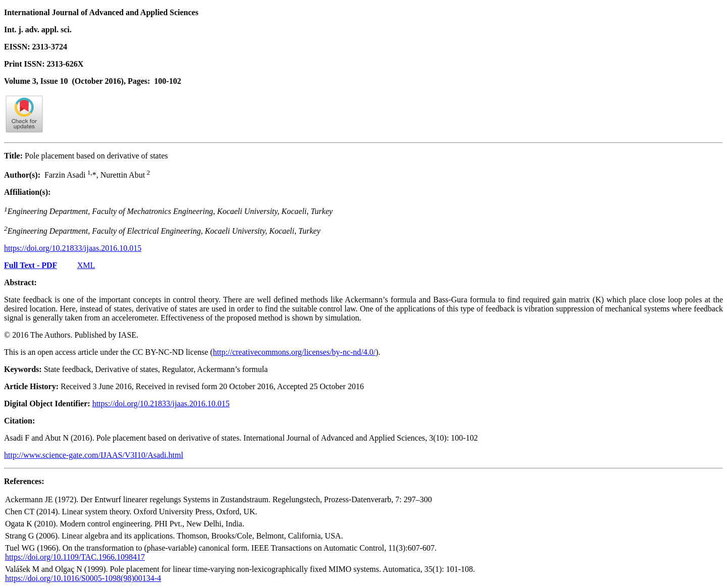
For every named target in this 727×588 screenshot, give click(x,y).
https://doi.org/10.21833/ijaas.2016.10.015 (73, 248)
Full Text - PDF (31, 265)
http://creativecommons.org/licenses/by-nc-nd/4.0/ (294, 352)
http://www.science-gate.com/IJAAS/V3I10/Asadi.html (94, 455)
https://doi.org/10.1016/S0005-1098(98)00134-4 (83, 578)
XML (86, 265)
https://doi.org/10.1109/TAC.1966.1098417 (75, 557)
